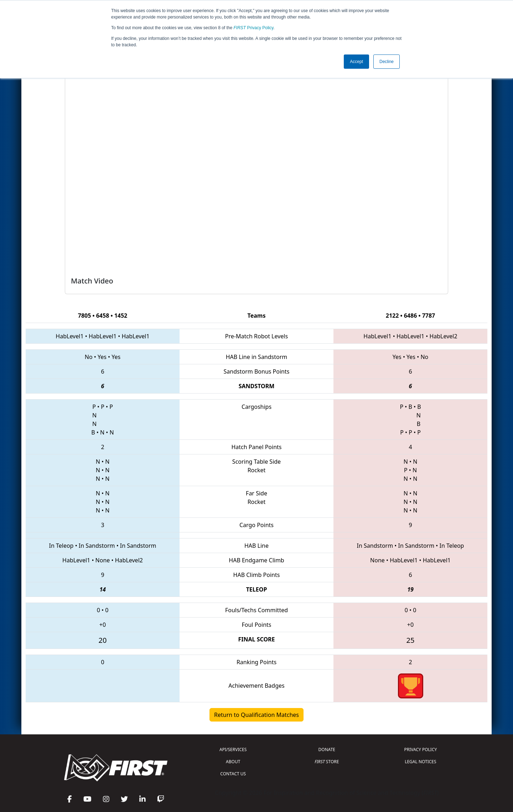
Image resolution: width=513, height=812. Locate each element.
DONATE (327, 749)
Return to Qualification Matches (256, 715)
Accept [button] (356, 62)
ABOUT (233, 762)
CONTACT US (233, 774)
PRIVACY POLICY (420, 749)
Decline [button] (387, 62)
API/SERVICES (233, 749)
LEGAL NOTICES (421, 762)
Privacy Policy (254, 28)
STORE (327, 762)
